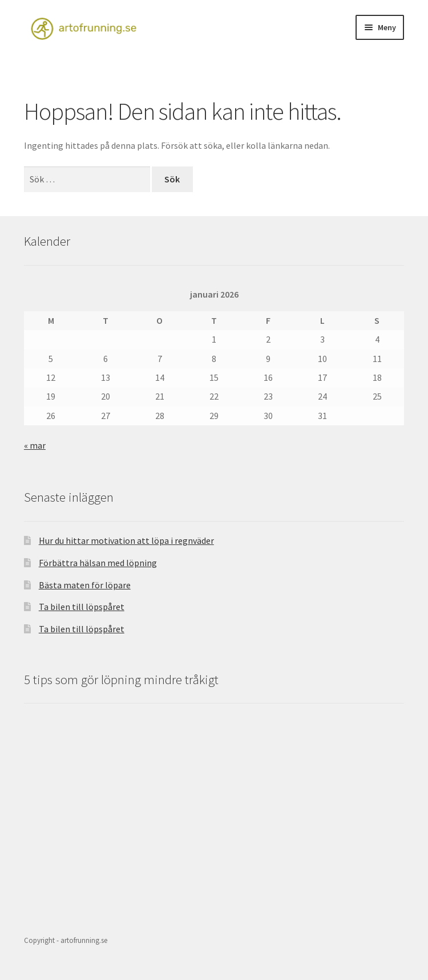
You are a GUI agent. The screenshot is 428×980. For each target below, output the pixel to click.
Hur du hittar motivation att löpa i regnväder (126, 540)
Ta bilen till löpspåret (82, 607)
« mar (35, 445)
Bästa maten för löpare (85, 585)
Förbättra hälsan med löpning (98, 563)
